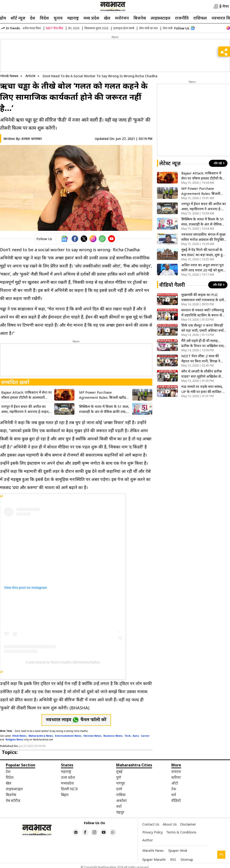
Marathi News (153, 850)
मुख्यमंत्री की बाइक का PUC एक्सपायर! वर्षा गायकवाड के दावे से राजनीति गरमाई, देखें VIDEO (203, 297)
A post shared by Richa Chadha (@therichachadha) (63, 662)
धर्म (174, 795)
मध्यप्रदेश (67, 783)
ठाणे (119, 789)
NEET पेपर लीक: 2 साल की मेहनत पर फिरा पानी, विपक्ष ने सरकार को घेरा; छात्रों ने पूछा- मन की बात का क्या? (203, 358)
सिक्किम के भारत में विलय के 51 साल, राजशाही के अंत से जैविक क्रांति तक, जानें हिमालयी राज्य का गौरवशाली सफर (104, 409)
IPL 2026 (74, 28)
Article (31, 76)
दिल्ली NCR (69, 789)
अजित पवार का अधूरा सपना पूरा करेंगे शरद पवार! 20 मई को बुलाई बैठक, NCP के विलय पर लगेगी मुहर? (203, 268)
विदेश (44, 18)
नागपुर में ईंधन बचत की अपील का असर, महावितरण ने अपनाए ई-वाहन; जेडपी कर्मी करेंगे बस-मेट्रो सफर (25, 409)
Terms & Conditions (181, 832)
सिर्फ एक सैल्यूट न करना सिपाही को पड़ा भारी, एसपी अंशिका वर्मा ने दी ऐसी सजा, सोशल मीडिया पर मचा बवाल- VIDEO (204, 328)
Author (148, 840)
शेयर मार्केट (168, 28)
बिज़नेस (140, 18)
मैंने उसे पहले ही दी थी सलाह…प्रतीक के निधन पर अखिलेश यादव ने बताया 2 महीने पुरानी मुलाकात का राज (203, 343)
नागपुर (121, 783)
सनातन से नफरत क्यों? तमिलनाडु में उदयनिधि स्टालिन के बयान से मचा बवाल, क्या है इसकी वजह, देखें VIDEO (203, 313)
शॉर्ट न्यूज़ (18, 18)
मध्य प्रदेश (91, 18)
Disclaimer (188, 824)
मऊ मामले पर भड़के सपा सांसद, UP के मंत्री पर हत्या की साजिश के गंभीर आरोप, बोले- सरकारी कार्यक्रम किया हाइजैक (203, 389)
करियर (176, 777)
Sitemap (187, 860)
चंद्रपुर (120, 812)
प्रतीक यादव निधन (32, 28)
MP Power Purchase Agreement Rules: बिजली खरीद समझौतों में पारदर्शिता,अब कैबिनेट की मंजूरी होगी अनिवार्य (103, 395)
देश (33, 18)
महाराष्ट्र (73, 18)
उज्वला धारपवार (32, 139)
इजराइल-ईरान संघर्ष (124, 28)
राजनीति (182, 18)
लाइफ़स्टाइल (161, 18)
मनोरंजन (122, 18)
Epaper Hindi (178, 850)
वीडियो (176, 800)
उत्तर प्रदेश (68, 777)
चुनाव (58, 18)
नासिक (121, 795)
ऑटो (175, 783)
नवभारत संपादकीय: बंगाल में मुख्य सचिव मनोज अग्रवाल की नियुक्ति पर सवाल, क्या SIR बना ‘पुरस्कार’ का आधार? (203, 237)
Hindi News (9, 76)
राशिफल (200, 18)
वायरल (176, 772)
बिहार (65, 795)
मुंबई (119, 772)
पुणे (119, 777)
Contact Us (151, 824)
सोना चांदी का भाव (148, 28)
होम (3, 18)
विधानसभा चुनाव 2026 (96, 28)
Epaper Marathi (154, 860)
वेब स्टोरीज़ (13, 800)
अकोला (121, 800)
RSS (173, 860)
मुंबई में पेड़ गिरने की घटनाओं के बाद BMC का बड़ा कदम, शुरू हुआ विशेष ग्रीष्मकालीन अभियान (204, 252)
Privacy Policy (153, 832)
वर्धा (119, 806)
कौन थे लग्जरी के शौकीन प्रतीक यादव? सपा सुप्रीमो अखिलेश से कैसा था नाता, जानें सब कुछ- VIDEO (202, 374)
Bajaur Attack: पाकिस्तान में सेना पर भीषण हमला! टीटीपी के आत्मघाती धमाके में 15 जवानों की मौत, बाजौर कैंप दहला (26, 395)
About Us (170, 824)
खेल (107, 18)
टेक (174, 789)
